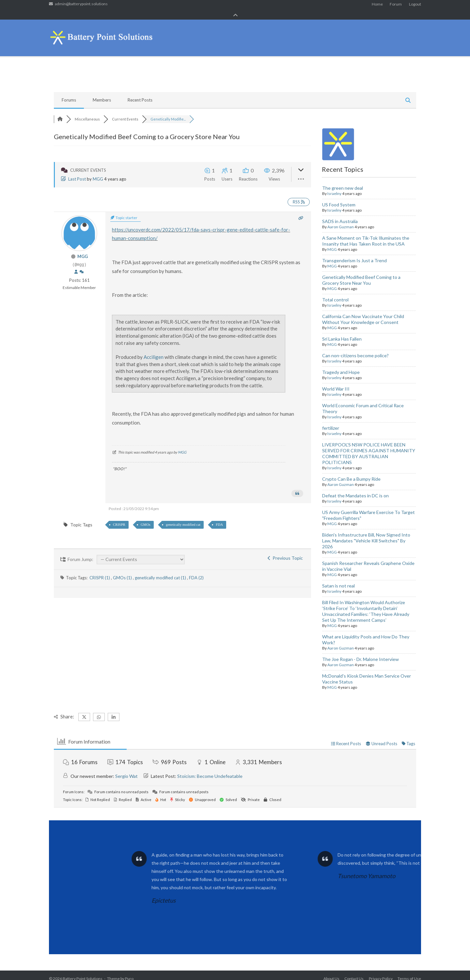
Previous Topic (285, 551)
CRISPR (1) (100, 571)
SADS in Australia (340, 214)
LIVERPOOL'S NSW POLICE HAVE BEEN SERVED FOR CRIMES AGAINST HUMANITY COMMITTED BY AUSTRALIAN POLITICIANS (369, 447)
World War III (336, 382)
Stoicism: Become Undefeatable (210, 769)
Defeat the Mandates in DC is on (355, 489)
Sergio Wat (126, 769)
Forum (396, 6)
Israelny (334, 187)
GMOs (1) (123, 571)
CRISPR (119, 517)
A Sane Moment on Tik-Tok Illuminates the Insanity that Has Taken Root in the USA (366, 234)
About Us (331, 972)
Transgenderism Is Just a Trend (354, 254)
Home (377, 6)
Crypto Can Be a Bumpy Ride (351, 472)
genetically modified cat (183, 517)
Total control (335, 293)
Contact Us (354, 972)
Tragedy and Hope (341, 365)
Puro (129, 972)
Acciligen (154, 350)
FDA (219, 517)
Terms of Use (409, 972)
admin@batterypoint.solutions (81, 6)
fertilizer (331, 421)
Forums (69, 93)
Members (102, 93)
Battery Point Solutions (83, 972)
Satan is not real (338, 579)
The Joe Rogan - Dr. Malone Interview (360, 652)
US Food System (339, 198)
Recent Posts (140, 93)
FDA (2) (196, 571)
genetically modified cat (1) (161, 571)
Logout (415, 6)
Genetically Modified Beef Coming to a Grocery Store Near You (361, 273)
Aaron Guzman (341, 220)
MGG (98, 172)
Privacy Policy (381, 972)
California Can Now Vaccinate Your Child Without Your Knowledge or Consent (363, 312)
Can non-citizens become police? (355, 349)
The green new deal (343, 181)
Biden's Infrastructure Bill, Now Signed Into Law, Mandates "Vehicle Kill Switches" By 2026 (366, 534)
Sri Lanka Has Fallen (342, 332)
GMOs (146, 517)
